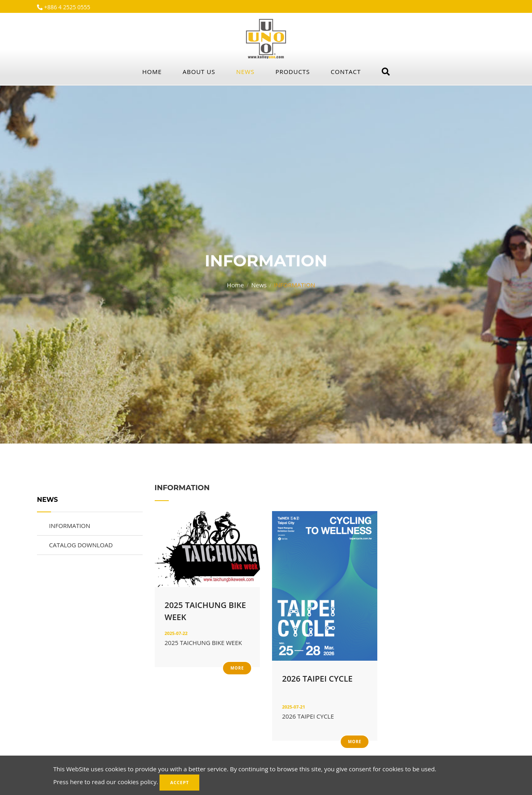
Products (293, 72)
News (246, 72)
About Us (199, 72)
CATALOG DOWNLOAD (81, 545)
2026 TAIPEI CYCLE (317, 679)
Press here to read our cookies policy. (105, 782)
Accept (179, 782)
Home (152, 72)
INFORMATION (70, 526)
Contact (346, 72)
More (237, 668)
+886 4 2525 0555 (66, 7)
